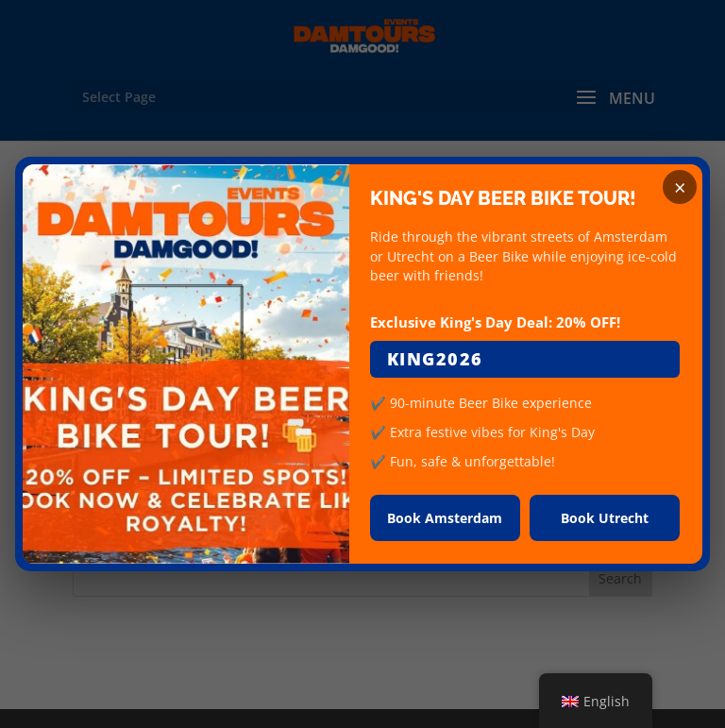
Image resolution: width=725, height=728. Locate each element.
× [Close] (680, 187)
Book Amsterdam (445, 518)
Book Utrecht (605, 518)
